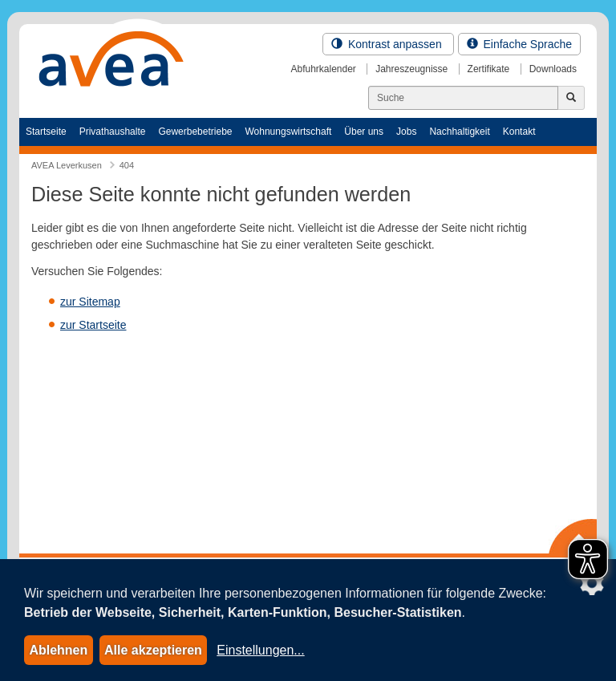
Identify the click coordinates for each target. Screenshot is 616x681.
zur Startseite (93, 325)
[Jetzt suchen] (571, 98)
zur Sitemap (90, 302)
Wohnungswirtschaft (288, 132)
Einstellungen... (260, 650)
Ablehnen (58, 650)
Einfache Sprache (519, 44)
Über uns (364, 132)
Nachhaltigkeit (459, 132)
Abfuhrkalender (323, 69)
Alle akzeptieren (153, 650)
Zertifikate (489, 69)
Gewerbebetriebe (195, 132)
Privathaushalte (113, 132)
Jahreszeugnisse (411, 69)
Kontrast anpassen (388, 44)
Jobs (406, 132)
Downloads (553, 69)
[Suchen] (463, 98)
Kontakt (519, 132)
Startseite (46, 132)
